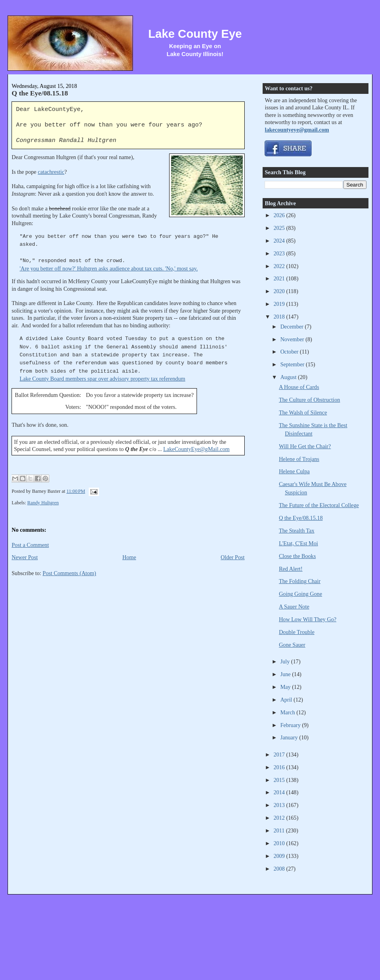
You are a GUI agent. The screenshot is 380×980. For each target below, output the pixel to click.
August (289, 377)
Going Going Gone (301, 594)
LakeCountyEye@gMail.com (196, 449)
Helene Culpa (294, 471)
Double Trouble (297, 632)
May (286, 687)
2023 (280, 253)
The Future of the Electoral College (319, 505)
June (286, 674)
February (291, 725)
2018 (280, 317)
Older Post (233, 557)
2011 (280, 830)
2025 (280, 228)
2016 (280, 767)
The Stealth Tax (297, 531)
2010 (280, 843)
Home (129, 557)
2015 (280, 780)
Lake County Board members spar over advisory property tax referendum (102, 379)
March (288, 712)
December (292, 327)
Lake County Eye (195, 34)
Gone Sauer (292, 645)
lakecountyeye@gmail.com (297, 130)
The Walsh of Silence (303, 412)
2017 (280, 754)
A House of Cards (299, 387)
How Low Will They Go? (308, 619)
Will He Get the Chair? (305, 446)
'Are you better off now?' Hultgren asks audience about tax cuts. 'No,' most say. (109, 268)
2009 (280, 856)
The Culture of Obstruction (310, 400)
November (293, 339)
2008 (280, 869)
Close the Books (297, 556)
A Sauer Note (294, 607)
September (293, 364)
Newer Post (25, 557)
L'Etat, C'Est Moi (298, 543)
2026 (280, 215)
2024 (280, 241)
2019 (280, 304)
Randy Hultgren (43, 503)
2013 (280, 805)
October (290, 352)
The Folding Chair (300, 581)
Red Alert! (291, 569)
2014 (280, 792)
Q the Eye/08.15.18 (40, 93)
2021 (280, 278)
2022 (280, 266)
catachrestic (51, 172)
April (287, 700)
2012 (280, 818)
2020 (280, 291)
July (285, 661)
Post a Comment (30, 545)
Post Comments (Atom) (69, 573)
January (290, 737)
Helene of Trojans (299, 459)
